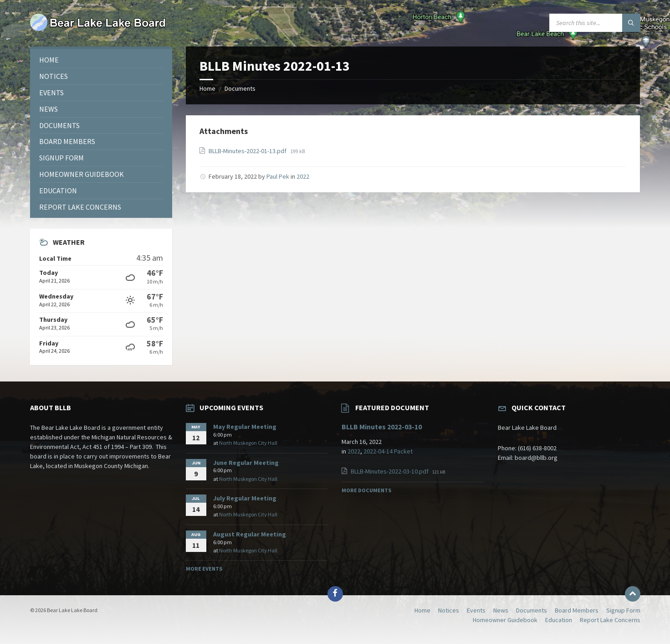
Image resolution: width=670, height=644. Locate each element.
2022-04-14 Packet (388, 451)
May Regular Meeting (245, 427)
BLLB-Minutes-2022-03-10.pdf (390, 471)
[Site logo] (98, 29)
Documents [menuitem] (532, 610)
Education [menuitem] (559, 620)
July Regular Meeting (245, 498)
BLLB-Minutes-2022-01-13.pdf (248, 151)
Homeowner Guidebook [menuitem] (505, 620)
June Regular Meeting (246, 463)
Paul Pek (278, 176)
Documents (240, 88)
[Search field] (595, 23)
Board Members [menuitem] (577, 610)
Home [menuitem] (422, 610)
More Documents (366, 490)
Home (207, 88)
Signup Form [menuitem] (623, 610)
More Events (204, 569)
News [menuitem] (501, 610)
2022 (303, 176)
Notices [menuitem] (449, 610)
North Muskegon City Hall (248, 443)
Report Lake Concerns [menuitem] (610, 620)
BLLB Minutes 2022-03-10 (382, 427)
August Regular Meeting (250, 534)
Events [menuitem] (476, 610)
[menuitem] (101, 60)
